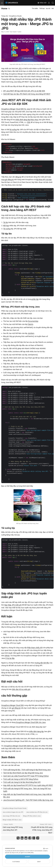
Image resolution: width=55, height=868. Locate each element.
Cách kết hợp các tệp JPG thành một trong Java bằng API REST (27, 94)
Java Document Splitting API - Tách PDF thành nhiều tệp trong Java (28, 800)
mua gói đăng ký (7, 180)
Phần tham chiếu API (35, 648)
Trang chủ (5, 16)
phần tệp (35, 299)
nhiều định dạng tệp (36, 731)
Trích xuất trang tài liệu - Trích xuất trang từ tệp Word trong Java (27, 770)
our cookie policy (29, 853)
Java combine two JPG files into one (37, 812)
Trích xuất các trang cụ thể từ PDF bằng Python (21, 779)
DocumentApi (33, 321)
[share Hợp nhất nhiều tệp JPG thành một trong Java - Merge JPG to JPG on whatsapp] (34, 838)
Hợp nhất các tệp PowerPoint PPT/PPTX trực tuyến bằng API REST (28, 785)
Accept (28, 857)
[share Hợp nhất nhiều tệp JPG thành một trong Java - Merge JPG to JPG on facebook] (30, 838)
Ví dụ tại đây (10, 658)
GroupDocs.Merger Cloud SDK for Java (16, 109)
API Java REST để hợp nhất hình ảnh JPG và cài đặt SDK (24, 91)
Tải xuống (7, 229)
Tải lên (6, 222)
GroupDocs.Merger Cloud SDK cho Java (31, 722)
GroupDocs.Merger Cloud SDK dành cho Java (21, 746)
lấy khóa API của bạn (44, 180)
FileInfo (30, 324)
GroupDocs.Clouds (15, 16)
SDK (29, 122)
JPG (20, 68)
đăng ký (18, 177)
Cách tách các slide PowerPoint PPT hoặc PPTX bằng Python (26, 776)
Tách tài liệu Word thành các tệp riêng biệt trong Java (23, 773)
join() (51, 373)
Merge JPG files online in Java (32, 816)
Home (4, 9)
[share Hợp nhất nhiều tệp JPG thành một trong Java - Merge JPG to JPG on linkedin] (22, 838)
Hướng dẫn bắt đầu (42, 663)
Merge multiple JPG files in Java (12, 820)
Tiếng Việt (42, 3)
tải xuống (13, 130)
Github (7, 656)
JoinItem (31, 333)
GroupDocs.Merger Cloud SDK (13, 705)
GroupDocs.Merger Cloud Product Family (15, 808)
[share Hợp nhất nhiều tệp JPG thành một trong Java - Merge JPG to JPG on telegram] (38, 838)
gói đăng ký (16, 708)
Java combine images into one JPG (13, 812)
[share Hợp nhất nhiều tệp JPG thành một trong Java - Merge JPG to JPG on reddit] (26, 838)
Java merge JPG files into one (11, 816)
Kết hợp (6, 226)
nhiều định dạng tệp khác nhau (27, 120)
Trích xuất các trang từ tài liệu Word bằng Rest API (22, 782)
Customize (16, 862)
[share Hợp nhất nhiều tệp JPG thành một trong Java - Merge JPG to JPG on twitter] (18, 838)
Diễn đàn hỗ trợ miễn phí (21, 689)
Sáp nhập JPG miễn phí (13, 605)
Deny (39, 862)
